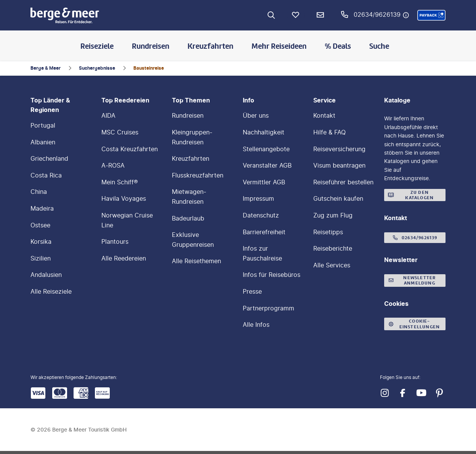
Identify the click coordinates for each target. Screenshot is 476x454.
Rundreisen (151, 46)
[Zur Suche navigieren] (271, 15)
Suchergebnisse (97, 68)
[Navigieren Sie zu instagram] (385, 393)
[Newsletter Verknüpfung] (320, 15)
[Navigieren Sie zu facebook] (403, 393)
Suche (379, 46)
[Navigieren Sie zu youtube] (421, 393)
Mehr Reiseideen (279, 46)
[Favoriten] (296, 15)
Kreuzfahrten (210, 46)
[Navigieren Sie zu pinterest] (439, 393)
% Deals (338, 46)
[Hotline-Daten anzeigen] (406, 15)
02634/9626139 (377, 14)
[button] (431, 15)
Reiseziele (97, 46)
